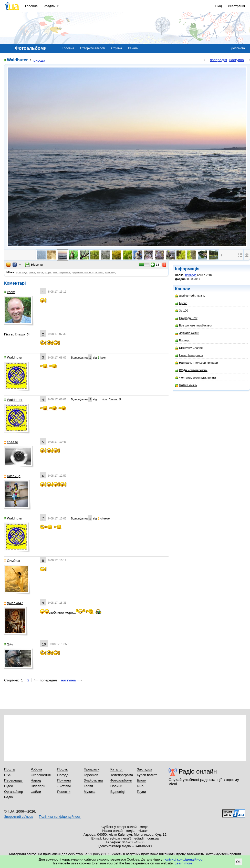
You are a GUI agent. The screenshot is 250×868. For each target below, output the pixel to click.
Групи (141, 792)
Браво (181, 303)
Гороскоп (91, 775)
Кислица (12, 476)
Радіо (8, 797)
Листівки (64, 786)
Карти (88, 786)
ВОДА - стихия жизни (191, 370)
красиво (98, 272)
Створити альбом (93, 48)
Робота (36, 769)
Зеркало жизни (187, 333)
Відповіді (118, 792)
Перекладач (14, 780)
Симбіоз (12, 561)
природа (38, 60)
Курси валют (147, 775)
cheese (11, 442)
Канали (133, 48)
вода (40, 272)
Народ (36, 780)
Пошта (9, 769)
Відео (9, 786)
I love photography (189, 355)
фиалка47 (13, 603)
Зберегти (34, 265)
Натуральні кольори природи (196, 363)
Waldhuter (17, 60)
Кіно (140, 786)
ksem (10, 292)
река (32, 272)
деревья (77, 272)
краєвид (110, 272)
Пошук (62, 769)
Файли (36, 792)
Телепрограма (122, 775)
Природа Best (186, 318)
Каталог (117, 769)
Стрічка (117, 48)
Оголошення (41, 775)
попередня (218, 60)
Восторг (182, 340)
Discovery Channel (189, 348)
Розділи (50, 6)
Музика (90, 792)
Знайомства (93, 780)
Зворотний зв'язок (18, 817)
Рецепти (64, 792)
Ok (238, 862)
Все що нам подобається (194, 326)
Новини (116, 786)
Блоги (142, 780)
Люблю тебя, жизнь (190, 296)
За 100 (181, 311)
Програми (92, 769)
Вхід (219, 6)
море (48, 272)
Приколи (64, 780)
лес (55, 272)
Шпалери (38, 786)
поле (88, 272)
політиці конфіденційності (184, 859)
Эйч (9, 644)
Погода (63, 775)
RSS (8, 775)
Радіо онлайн (198, 771)
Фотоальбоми (121, 780)
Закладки (144, 769)
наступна (237, 60)
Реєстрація (236, 6)
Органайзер (13, 792)
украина (65, 272)
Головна (31, 6)
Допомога (238, 48)
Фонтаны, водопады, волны (195, 378)
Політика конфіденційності (60, 817)
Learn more (184, 863)
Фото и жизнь (186, 385)
